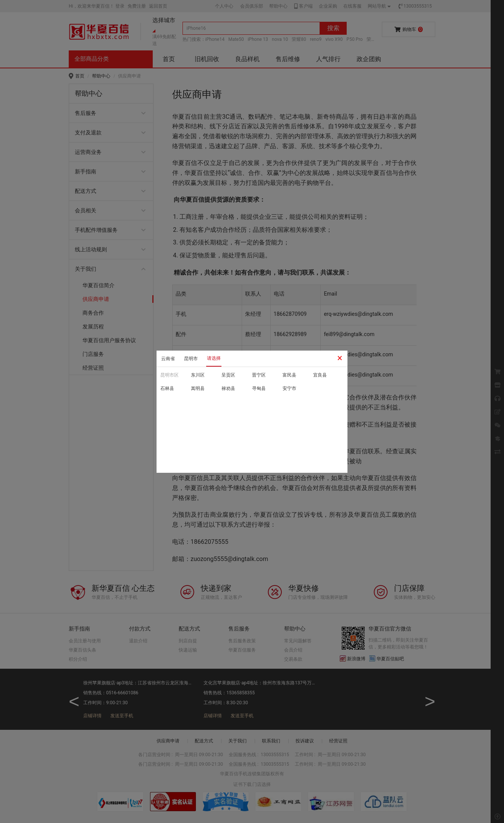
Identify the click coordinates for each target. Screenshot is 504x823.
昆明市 (191, 359)
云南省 (168, 359)
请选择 (214, 358)
